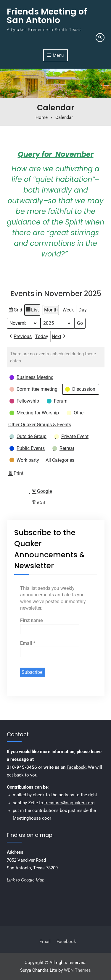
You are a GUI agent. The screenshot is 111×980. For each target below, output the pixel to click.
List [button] (32, 311)
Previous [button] (20, 337)
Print (16, 474)
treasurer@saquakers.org (69, 803)
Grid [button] (15, 311)
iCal (38, 504)
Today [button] (42, 336)
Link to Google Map (26, 880)
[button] (32, 378)
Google (42, 492)
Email (28, 643)
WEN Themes (77, 970)
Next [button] (59, 337)
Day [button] (83, 310)
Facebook (76, 767)
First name (32, 620)
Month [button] (51, 310)
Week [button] (68, 310)
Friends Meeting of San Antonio (47, 16)
